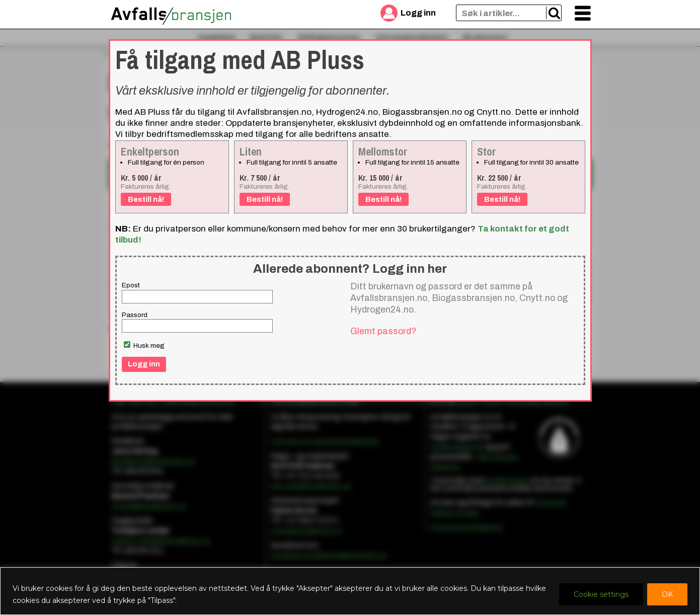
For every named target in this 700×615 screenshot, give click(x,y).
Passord (135, 315)
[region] (350, 591)
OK (667, 594)
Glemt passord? (383, 331)
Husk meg (144, 345)
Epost (131, 285)
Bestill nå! (146, 199)
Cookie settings (601, 594)
